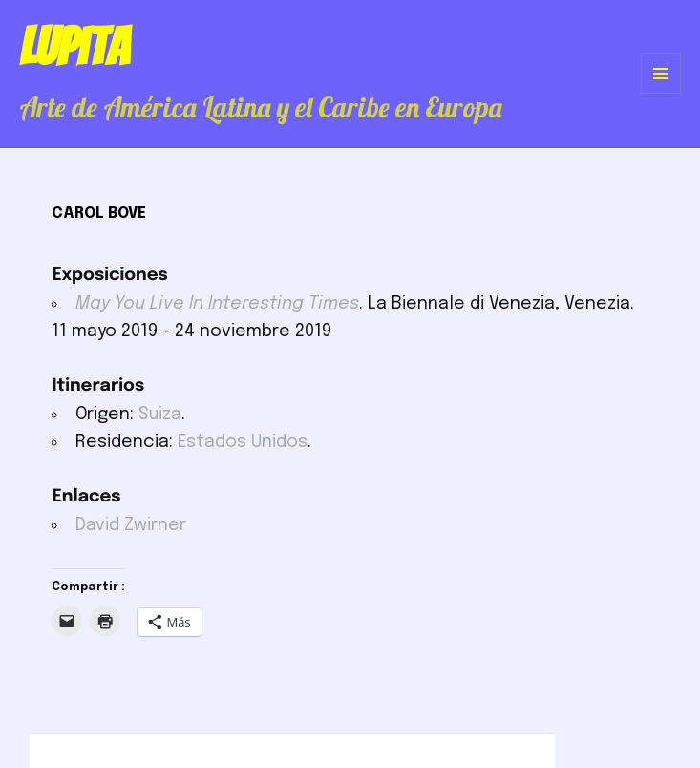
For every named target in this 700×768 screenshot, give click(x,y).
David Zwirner (131, 525)
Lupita (74, 47)
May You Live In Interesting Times (217, 304)
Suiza (160, 415)
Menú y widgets (661, 93)
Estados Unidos (243, 442)
